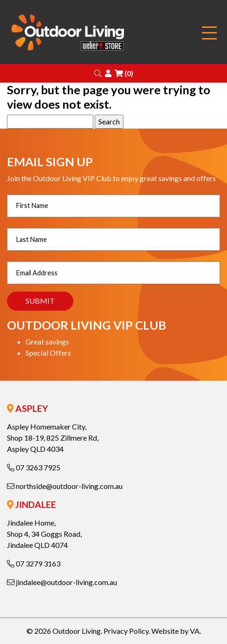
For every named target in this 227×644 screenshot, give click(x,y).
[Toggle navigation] (209, 33)
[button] (98, 73)
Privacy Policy (126, 631)
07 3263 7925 (34, 467)
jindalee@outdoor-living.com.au (62, 582)
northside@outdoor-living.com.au (65, 486)
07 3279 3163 (34, 563)
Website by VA (175, 631)
